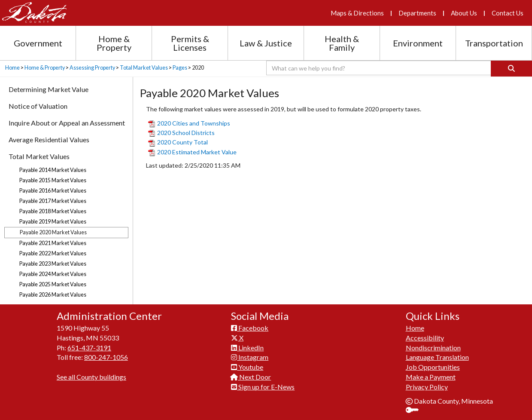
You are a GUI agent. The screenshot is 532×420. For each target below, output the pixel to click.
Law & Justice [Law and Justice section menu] (266, 43)
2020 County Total (178, 142)
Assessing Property (92, 68)
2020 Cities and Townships (189, 123)
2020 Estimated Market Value (192, 152)
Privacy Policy (427, 387)
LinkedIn (247, 348)
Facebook (250, 328)
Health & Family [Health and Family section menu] (342, 43)
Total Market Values (144, 68)
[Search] (511, 69)
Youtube (247, 367)
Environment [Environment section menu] (418, 43)
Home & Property (45, 68)
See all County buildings (91, 377)
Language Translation (437, 357)
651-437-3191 (89, 348)
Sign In (415, 411)
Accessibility (425, 338)
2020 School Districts (181, 133)
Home (12, 68)
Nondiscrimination (433, 348)
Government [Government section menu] (38, 43)
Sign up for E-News (263, 387)
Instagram (250, 357)
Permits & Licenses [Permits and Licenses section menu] (190, 43)
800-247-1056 (106, 357)
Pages (180, 68)
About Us (464, 13)
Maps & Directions (357, 13)
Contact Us (508, 13)
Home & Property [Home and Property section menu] (114, 43)
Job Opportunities (433, 367)
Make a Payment (431, 377)
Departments (417, 13)
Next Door (251, 377)
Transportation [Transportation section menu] (494, 43)
